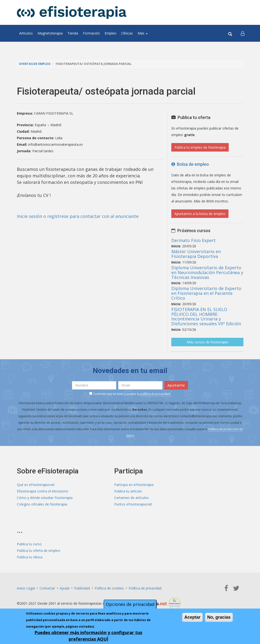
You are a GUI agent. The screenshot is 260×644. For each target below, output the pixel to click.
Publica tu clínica (30, 557)
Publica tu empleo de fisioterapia (200, 147)
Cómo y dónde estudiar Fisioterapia (45, 498)
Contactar (47, 588)
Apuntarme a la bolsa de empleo (200, 214)
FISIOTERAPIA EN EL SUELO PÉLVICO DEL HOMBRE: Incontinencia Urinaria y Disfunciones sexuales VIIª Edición (206, 316)
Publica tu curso (29, 544)
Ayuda (65, 588)
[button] (243, 33)
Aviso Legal (26, 588)
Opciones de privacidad (130, 604)
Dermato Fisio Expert (193, 240)
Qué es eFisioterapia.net (36, 485)
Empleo (110, 33)
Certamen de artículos (131, 498)
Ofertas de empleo (35, 64)
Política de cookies (109, 588)
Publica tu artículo (128, 491)
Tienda (73, 33)
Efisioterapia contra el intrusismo (43, 491)
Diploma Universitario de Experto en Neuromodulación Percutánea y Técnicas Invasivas (207, 272)
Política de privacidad (145, 588)
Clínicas (127, 33)
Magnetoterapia (50, 33)
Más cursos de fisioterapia (207, 342)
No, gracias (219, 617)
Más (143, 33)
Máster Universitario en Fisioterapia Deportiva (196, 254)
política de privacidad (155, 394)
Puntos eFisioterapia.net (133, 504)
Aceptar (192, 617)
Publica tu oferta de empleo (39, 551)
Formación (91, 33)
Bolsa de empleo (190, 164)
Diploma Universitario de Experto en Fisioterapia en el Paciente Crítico (206, 293)
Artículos (26, 33)
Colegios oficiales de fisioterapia (42, 504)
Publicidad (82, 588)
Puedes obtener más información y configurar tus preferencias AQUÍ (88, 636)
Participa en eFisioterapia (134, 485)
